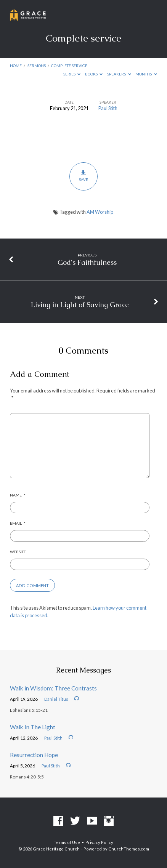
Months (146, 74)
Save (83, 176)
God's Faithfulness (87, 262)
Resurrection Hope (34, 755)
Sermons (37, 66)
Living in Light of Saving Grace (80, 305)
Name (18, 495)
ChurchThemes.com (129, 849)
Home (16, 66)
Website (18, 552)
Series (72, 74)
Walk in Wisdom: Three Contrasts (53, 688)
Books (94, 74)
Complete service (69, 66)
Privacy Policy (99, 842)
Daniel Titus (56, 699)
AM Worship (100, 212)
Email (18, 523)
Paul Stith (108, 108)
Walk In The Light (33, 727)
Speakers (119, 74)
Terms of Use (67, 842)
